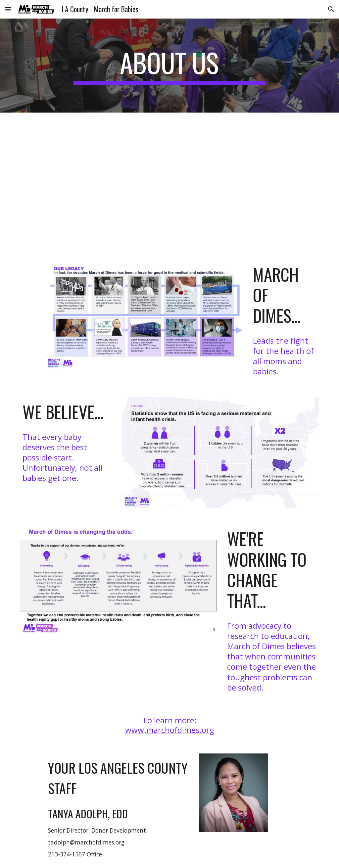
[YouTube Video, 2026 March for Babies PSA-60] (182, 182)
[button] (8, 9)
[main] (169, 66)
